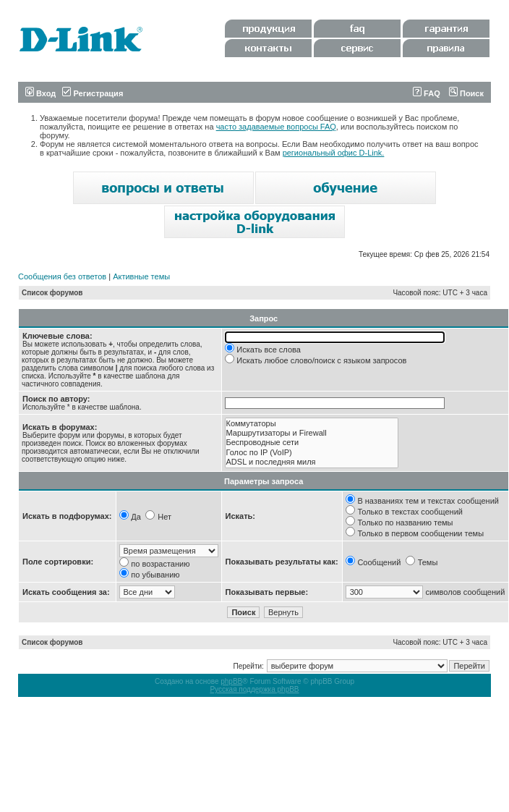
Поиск (466, 93)
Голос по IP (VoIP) (312, 453)
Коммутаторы (312, 424)
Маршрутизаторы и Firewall (312, 433)
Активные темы (141, 276)
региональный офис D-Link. (334, 153)
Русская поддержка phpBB (254, 689)
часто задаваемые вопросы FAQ (276, 127)
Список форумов (52, 293)
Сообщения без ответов (62, 276)
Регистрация (93, 93)
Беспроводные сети (312, 443)
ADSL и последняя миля (312, 462)
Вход (40, 93)
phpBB (231, 681)
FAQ (427, 93)
